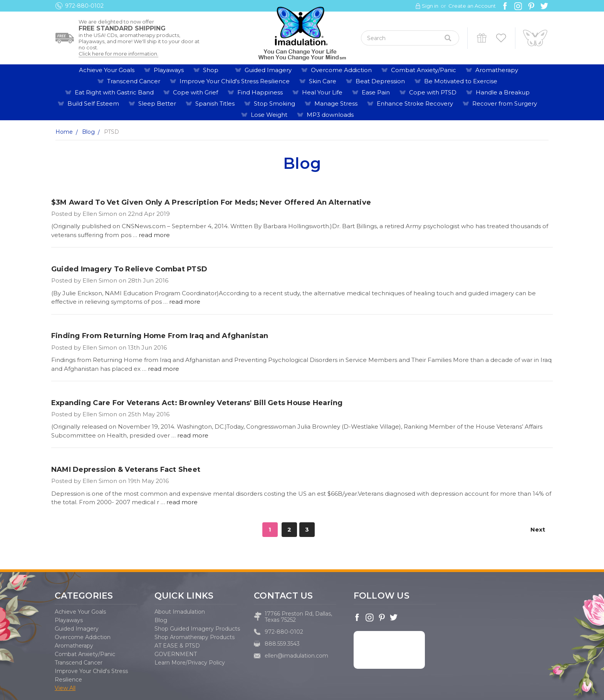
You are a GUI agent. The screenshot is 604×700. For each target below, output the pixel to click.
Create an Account (472, 6)
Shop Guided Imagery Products (197, 629)
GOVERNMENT (176, 654)
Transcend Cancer (134, 81)
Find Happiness (260, 92)
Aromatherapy (500, 70)
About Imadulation (180, 612)
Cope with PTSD (433, 92)
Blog (161, 620)
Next (542, 529)
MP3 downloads (330, 115)
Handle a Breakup (503, 92)
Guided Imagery (268, 70)
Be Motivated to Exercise (461, 81)
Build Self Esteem (93, 103)
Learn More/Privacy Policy (190, 663)
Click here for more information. (118, 54)
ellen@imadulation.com (296, 656)
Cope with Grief (195, 92)
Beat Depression (380, 81)
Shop (214, 70)
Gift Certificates (482, 38)
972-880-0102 (84, 6)
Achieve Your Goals (107, 70)
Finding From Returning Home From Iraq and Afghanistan (160, 336)
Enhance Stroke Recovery (415, 103)
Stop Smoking (274, 103)
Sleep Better (157, 103)
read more (154, 235)
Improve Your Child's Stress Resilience (235, 81)
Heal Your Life (322, 92)
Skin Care (323, 81)
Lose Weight (269, 115)
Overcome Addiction (341, 70)
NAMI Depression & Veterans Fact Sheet (126, 469)
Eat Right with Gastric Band (114, 92)
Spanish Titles (215, 103)
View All (65, 688)
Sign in (430, 6)
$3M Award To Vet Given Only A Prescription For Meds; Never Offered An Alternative (211, 202)
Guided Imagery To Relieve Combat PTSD (129, 269)
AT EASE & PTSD (177, 646)
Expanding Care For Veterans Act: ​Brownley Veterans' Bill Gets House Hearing (197, 403)
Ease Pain (376, 92)
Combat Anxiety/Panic (424, 70)
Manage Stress (336, 103)
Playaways (169, 70)
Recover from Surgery (505, 103)
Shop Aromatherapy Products (195, 637)
